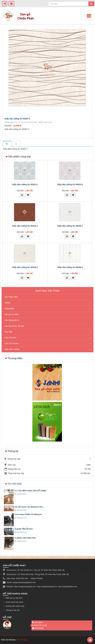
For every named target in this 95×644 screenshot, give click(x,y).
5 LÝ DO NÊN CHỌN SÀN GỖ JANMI (30, 491)
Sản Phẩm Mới (11, 297)
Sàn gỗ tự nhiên (12, 314)
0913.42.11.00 (40, 625)
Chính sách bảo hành (14, 602)
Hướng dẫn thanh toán (15, 606)
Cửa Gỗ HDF (10, 338)
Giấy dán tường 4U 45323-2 (70, 184)
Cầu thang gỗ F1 (12, 320)
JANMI (7, 303)
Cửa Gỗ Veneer (11, 343)
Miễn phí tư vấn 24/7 (14, 598)
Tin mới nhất (14, 484)
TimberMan (9, 309)
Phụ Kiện (9, 332)
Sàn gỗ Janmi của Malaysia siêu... (29, 507)
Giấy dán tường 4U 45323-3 (25, 226)
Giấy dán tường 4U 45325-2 (25, 267)
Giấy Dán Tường (12, 349)
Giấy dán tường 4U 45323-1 (25, 184)
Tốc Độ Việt (22, 640)
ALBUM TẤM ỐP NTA (24, 529)
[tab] (7, 144)
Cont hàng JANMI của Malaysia (28, 514)
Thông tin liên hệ (12, 610)
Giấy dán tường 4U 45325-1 (70, 226)
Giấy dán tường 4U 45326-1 (70, 267)
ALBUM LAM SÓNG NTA (25, 538)
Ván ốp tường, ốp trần (14, 326)
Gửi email (38, 628)
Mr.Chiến (39, 622)
